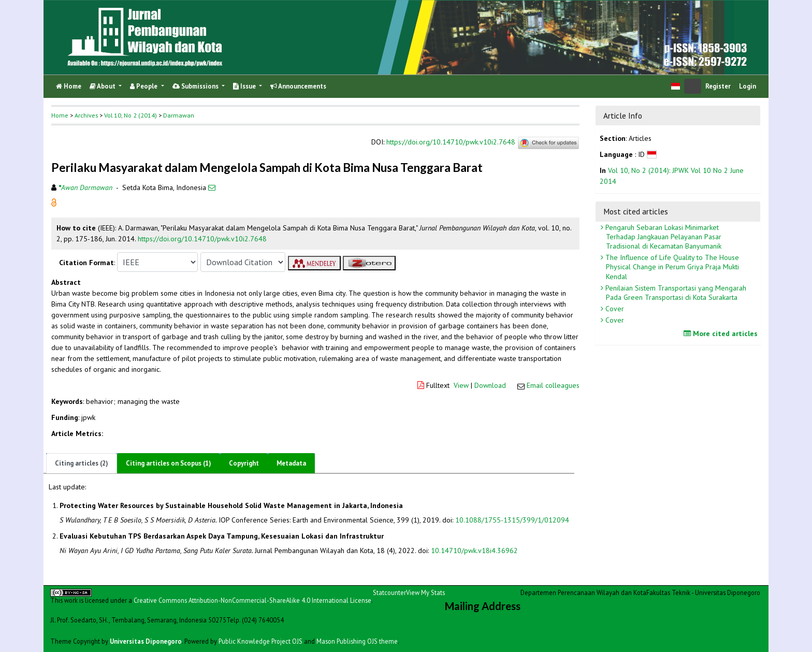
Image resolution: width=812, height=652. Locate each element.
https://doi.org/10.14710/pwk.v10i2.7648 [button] (202, 239)
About (103, 86)
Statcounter (389, 592)
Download (490, 385)
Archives (86, 115)
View (461, 385)
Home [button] (60, 115)
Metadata (291, 463)
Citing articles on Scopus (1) (169, 463)
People (144, 86)
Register (718, 86)
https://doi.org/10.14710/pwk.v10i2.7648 (451, 142)
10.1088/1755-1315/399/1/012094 (512, 520)
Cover (614, 309)
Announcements (298, 86)
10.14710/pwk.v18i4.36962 (474, 550)
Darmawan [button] (179, 115)
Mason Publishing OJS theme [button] (357, 641)
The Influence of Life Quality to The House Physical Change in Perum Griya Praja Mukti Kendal (671, 267)
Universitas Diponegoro (146, 641)
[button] (54, 202)
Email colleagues (553, 385)
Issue (245, 86)
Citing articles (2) (82, 463)
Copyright (244, 463)
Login (748, 86)
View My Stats (425, 592)
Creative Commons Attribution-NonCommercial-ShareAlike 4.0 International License (252, 600)
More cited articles (722, 334)
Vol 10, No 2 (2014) (130, 115)
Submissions (196, 86)
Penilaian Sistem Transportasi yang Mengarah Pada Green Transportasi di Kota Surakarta (675, 293)
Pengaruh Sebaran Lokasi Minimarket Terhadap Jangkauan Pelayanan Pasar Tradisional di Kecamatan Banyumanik (662, 237)
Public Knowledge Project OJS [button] (260, 641)
